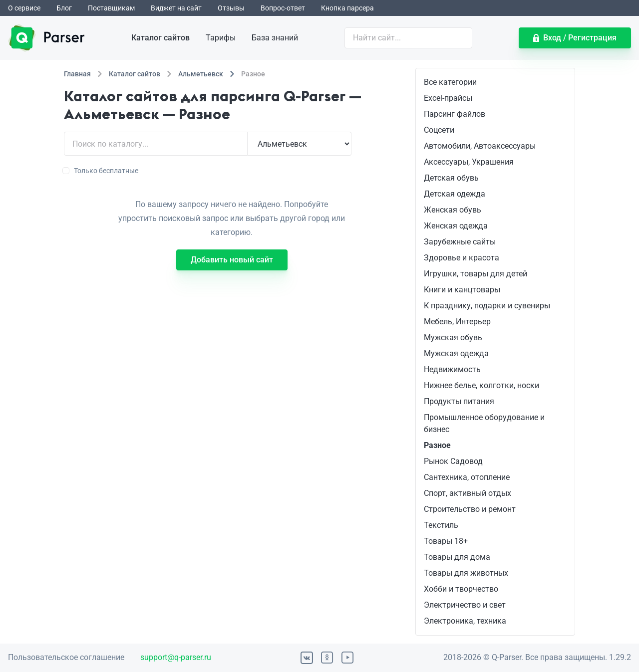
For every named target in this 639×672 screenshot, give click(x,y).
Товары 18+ (446, 541)
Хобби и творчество (461, 589)
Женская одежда (456, 226)
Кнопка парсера (347, 8)
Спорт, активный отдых (468, 493)
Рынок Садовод (453, 461)
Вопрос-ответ (283, 8)
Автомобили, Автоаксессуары (480, 146)
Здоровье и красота (462, 258)
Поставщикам (111, 8)
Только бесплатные (101, 171)
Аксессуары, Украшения (469, 162)
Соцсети (439, 130)
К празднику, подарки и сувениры (487, 306)
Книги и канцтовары (462, 290)
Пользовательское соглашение (66, 657)
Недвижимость (452, 369)
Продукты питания (459, 401)
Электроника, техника (465, 621)
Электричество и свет (465, 605)
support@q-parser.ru (176, 657)
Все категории (450, 82)
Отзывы (231, 8)
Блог (64, 8)
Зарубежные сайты (460, 242)
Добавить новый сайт (232, 260)
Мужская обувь (453, 337)
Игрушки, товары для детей (476, 274)
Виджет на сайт (176, 8)
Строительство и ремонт (470, 509)
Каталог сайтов (160, 38)
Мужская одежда (456, 353)
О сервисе (24, 8)
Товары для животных (466, 573)
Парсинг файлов (455, 114)
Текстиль (441, 525)
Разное (437, 445)
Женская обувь (453, 210)
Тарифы (221, 38)
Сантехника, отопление (467, 477)
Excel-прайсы (448, 98)
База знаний (275, 38)
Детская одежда (455, 194)
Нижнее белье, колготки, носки (481, 385)
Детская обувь (451, 178)
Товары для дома (457, 557)
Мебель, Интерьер (457, 322)
